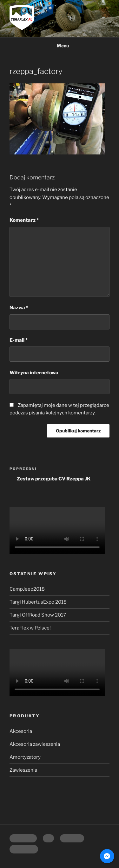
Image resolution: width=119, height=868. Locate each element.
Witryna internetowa (34, 373)
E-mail (19, 340)
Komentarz (24, 220)
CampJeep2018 (27, 589)
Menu (60, 46)
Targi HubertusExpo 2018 (38, 602)
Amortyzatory (25, 757)
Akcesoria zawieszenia (35, 744)
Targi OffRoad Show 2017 (38, 615)
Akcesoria (21, 731)
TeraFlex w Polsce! (30, 628)
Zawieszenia (23, 770)
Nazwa (19, 308)
